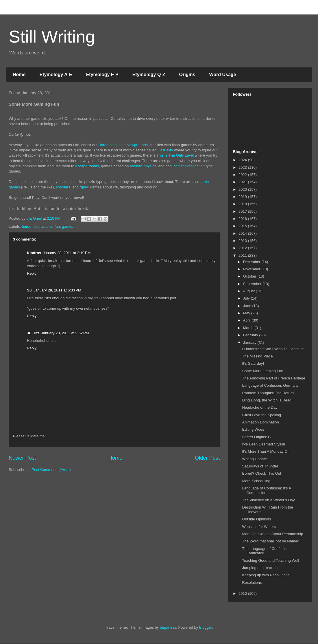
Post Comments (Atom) (51, 470)
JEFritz (33, 333)
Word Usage (222, 75)
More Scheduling (256, 481)
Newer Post (22, 458)
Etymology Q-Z (149, 75)
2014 (243, 233)
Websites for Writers (259, 527)
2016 (243, 219)
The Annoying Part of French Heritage (273, 378)
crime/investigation (189, 166)
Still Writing (52, 37)
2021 (243, 182)
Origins (187, 75)
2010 (243, 593)
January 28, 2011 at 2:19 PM (67, 253)
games (68, 226)
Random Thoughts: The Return (268, 393)
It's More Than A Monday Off (266, 451)
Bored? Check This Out (261, 473)
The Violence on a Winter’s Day (268, 500)
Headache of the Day (260, 407)
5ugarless (168, 627)
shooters (63, 187)
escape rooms (87, 166)
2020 (243, 189)
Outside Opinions (256, 519)
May (247, 313)
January (250, 343)
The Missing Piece (257, 356)
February (251, 335)
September (253, 284)
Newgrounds (137, 145)
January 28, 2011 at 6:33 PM (57, 290)
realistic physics (143, 166)
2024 (243, 160)
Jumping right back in (260, 568)
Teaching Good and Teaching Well (270, 560)
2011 (243, 255)
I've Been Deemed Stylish (263, 444)
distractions (43, 226)
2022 (243, 175)
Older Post (207, 458)
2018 (243, 204)
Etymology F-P (102, 75)
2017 (243, 211)
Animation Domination (260, 422)
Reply (32, 273)
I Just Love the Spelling (261, 415)
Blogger (206, 627)
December (252, 262)
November (252, 269)
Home (19, 75)
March (249, 328)
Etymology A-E (56, 75)
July (247, 298)
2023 (243, 167)
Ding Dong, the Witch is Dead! (267, 400)
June (248, 306)
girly (84, 187)
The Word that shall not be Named (271, 541)
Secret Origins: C (256, 437)
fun (57, 226)
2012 (243, 248)
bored (27, 226)
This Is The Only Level (175, 155)
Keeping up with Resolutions (266, 575)
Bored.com (107, 145)
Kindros (34, 253)
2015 (243, 226)
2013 (243, 241)
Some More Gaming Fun (262, 371)
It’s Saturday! (253, 363)
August (249, 291)
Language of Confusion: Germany (270, 385)
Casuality (165, 150)
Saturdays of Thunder (260, 466)
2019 (243, 197)
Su (29, 290)
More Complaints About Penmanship (272, 534)
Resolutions (252, 582)
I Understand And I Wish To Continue (273, 349)
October (250, 276)
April (247, 320)
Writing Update (254, 459)
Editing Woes (253, 429)
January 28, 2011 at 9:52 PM (65, 333)
